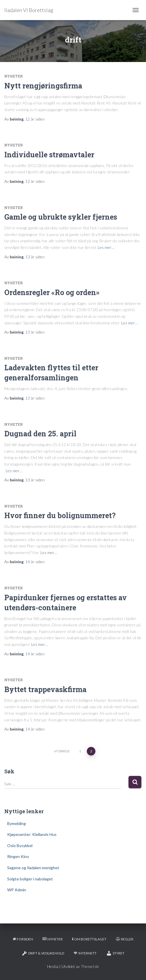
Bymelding (17, 823)
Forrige (63, 751)
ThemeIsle (90, 966)
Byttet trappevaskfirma (45, 689)
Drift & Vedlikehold (43, 953)
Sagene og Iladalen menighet (33, 868)
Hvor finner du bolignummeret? (60, 515)
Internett (85, 953)
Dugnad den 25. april (40, 434)
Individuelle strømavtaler (49, 155)
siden (35, 119)
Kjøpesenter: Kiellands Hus (32, 834)
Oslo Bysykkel (20, 846)
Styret (115, 953)
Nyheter (14, 76)
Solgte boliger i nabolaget (30, 879)
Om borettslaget (89, 939)
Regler (125, 939)
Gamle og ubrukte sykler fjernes (61, 217)
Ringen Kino (18, 856)
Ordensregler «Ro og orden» (52, 292)
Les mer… (106, 247)
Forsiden (23, 939)
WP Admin (17, 890)
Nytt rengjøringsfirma (43, 86)
